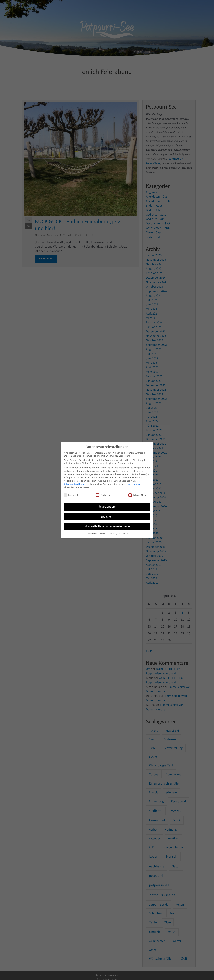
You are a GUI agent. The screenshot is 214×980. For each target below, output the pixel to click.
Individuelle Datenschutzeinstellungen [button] (107, 526)
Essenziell (71, 495)
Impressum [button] (123, 534)
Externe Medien (138, 495)
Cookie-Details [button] (92, 534)
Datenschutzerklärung (75, 484)
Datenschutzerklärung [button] (109, 534)
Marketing (103, 495)
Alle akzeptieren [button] (107, 507)
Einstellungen (134, 484)
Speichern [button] (107, 517)
